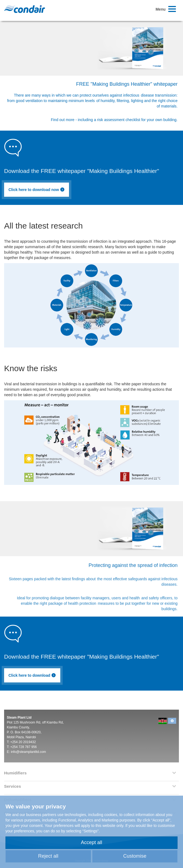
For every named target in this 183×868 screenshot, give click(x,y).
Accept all (91, 842)
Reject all (48, 856)
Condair (25, 9)
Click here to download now (37, 190)
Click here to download (32, 675)
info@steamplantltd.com (28, 752)
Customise (135, 856)
